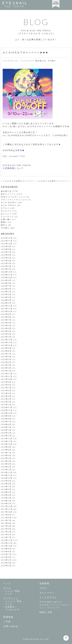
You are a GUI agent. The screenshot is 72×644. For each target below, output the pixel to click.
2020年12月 (7, 407)
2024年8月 (6, 283)
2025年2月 (6, 266)
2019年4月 (6, 461)
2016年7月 (6, 554)
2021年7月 (6, 388)
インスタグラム (48, 597)
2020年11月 (7, 410)
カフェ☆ (5, 208)
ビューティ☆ (7, 216)
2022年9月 (6, 348)
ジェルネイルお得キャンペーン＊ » (54, 181)
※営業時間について (13, 168)
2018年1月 (6, 503)
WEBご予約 (46, 612)
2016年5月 (6, 560)
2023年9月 (6, 314)
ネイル (7, 588)
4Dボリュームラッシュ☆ (13, 197)
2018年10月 (7, 478)
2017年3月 (6, 532)
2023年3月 (6, 331)
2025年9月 (6, 246)
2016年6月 (6, 557)
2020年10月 (7, 413)
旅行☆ (4, 225)
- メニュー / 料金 (12, 601)
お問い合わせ (11, 626)
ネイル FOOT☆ (9, 205)
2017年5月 (6, 526)
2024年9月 (6, 280)
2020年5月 (6, 427)
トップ (7, 583)
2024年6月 (6, 289)
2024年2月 (6, 300)
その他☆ (52, 61)
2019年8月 (6, 450)
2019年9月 (6, 447)
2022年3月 (6, 365)
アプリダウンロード (51, 602)
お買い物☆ (6, 219)
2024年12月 (7, 272)
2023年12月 (7, 306)
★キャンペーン (8, 194)
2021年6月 (6, 390)
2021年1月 (6, 405)
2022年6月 (6, 357)
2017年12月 (7, 506)
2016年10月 (7, 546)
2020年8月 (6, 419)
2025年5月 (6, 258)
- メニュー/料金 (12, 591)
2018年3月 (6, 498)
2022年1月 (6, 371)
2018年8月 (6, 484)
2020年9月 (6, 416)
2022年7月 (6, 354)
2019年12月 (7, 438)
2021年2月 (6, 402)
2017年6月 (6, 523)
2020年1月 (6, 436)
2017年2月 (6, 535)
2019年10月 (7, 444)
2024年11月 (7, 275)
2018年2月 (6, 501)
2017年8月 (6, 518)
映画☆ (4, 222)
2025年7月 (6, 252)
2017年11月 (7, 509)
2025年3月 (6, 263)
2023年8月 (6, 317)
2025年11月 (7, 241)
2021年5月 (6, 393)
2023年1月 (6, 337)
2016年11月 (7, 543)
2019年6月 (6, 455)
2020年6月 (6, 424)
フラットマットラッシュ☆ (14, 200)
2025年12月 (7, 238)
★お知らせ (41, 61)
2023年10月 (7, 311)
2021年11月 (7, 376)
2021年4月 (6, 396)
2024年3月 (6, 297)
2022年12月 (7, 340)
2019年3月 (6, 464)
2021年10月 (7, 379)
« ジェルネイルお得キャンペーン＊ (18, 181)
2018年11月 (7, 475)
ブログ (43, 588)
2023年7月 (6, 320)
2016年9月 (6, 549)
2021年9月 (6, 382)
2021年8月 (6, 385)
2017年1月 (6, 537)
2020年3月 (6, 430)
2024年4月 (6, 294)
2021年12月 (7, 374)
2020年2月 (6, 433)
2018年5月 (6, 492)
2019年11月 (7, 441)
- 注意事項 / (20, 609)
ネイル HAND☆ (9, 202)
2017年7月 (6, 520)
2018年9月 (6, 481)
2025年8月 (6, 249)
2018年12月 (7, 472)
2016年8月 (6, 551)
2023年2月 (6, 334)
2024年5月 (6, 292)
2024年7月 (6, 286)
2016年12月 (7, 540)
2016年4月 (6, 563)
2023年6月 (6, 323)
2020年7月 (6, 422)
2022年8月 (6, 351)
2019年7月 (6, 453)
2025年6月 (6, 255)
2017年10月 (7, 512)
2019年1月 (6, 470)
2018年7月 (6, 486)
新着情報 (8, 617)
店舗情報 (44, 583)
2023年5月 (6, 325)
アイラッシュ (11, 598)
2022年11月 (7, 342)
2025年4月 (6, 261)
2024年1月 (6, 303)
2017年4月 (6, 529)
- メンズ (8, 594)
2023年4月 (6, 328)
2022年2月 (6, 368)
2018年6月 (6, 489)
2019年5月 (6, 458)
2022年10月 (7, 345)
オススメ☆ (6, 211)
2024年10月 (7, 277)
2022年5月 (6, 359)
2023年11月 (7, 309)
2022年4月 (6, 362)
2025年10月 (7, 244)
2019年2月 (6, 467)
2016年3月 (6, 566)
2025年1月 (6, 269)
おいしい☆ (6, 214)
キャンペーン (47, 593)
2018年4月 (6, 495)
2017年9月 (6, 515)
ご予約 (7, 622)
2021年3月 (6, 399)
